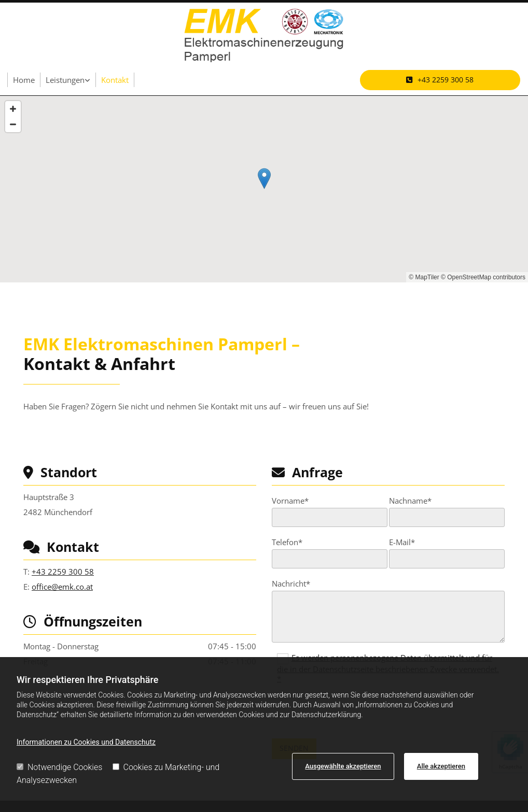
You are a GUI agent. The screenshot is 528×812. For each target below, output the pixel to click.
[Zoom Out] (13, 124)
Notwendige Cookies (59, 767)
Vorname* (290, 501)
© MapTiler (424, 277)
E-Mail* (402, 542)
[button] (440, 80)
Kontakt (115, 80)
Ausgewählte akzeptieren (343, 766)
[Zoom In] (13, 109)
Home (24, 80)
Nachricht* (291, 583)
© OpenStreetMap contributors (483, 277)
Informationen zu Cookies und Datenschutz (86, 742)
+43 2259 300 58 (63, 572)
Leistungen (65, 80)
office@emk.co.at (62, 587)
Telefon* (287, 542)
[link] (68, 80)
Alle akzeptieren (441, 766)
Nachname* (410, 501)
